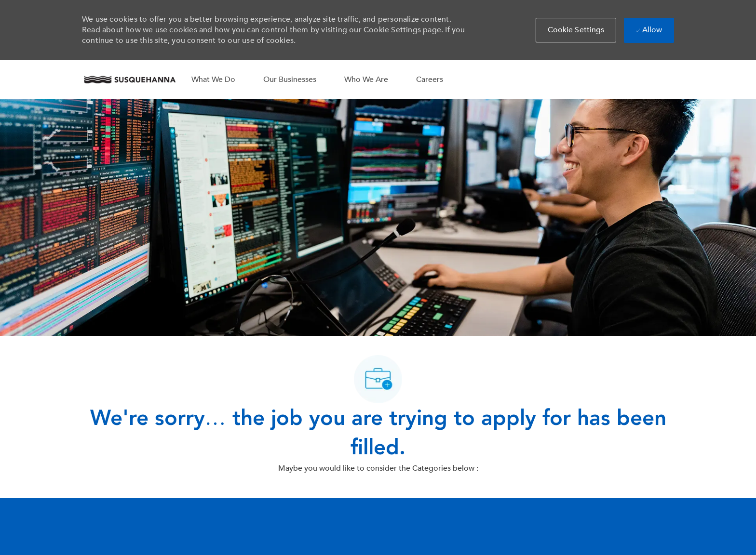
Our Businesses (290, 79)
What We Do (213, 79)
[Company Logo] (130, 79)
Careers (430, 79)
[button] (576, 30)
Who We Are (366, 79)
